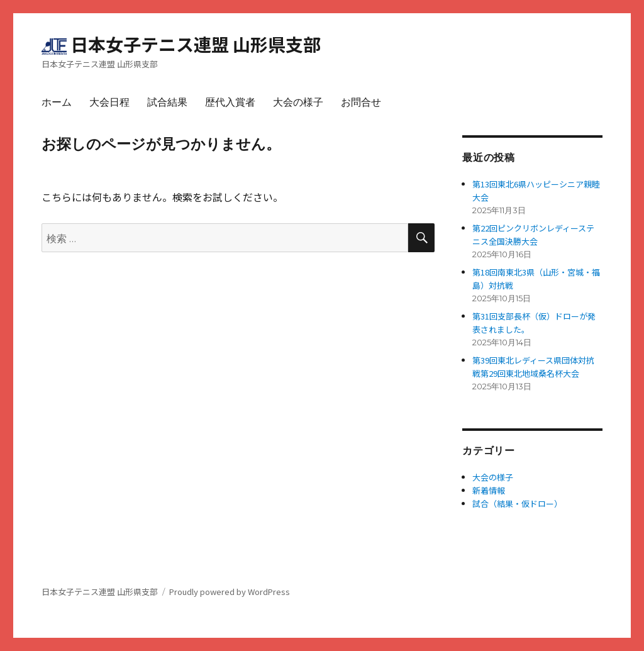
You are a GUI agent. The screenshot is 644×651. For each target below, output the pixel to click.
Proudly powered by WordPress (230, 592)
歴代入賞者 (230, 102)
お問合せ (361, 102)
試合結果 (167, 102)
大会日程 (109, 102)
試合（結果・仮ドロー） (517, 504)
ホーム (57, 102)
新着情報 (489, 490)
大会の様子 (298, 102)
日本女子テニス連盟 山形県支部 (196, 44)
